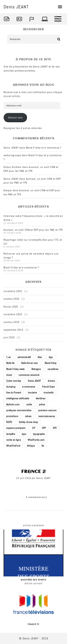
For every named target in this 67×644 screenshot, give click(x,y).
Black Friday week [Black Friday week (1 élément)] (15, 369)
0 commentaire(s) (36, 497)
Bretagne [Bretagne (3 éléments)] (36, 369)
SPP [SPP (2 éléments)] (44, 428)
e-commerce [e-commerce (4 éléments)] (29, 387)
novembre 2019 (13, 314)
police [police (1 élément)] (42, 404)
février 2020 (11, 307)
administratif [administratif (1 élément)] (24, 357)
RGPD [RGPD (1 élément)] (9, 422)
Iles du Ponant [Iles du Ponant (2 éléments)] (14, 393)
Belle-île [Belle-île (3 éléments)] (10, 363)
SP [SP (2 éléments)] (34, 428)
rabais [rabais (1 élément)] (28, 416)
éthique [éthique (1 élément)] (31, 446)
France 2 (33, 472)
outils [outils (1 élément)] (29, 404)
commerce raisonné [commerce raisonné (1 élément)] (29, 375)
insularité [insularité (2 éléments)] (49, 393)
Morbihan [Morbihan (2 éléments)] (41, 398)
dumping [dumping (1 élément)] (11, 387)
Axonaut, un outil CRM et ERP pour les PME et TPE (33, 230)
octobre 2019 (11, 322)
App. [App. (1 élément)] (51, 357)
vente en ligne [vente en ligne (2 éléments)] (14, 440)
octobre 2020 (11, 299)
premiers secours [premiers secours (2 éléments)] (47, 410)
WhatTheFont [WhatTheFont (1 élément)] (13, 446)
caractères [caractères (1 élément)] (53, 369)
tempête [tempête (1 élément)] (11, 434)
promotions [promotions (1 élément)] (12, 416)
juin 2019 (9, 337)
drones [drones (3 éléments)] (51, 381)
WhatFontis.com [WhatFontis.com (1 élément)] (36, 440)
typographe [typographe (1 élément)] (39, 434)
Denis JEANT (44, 478)
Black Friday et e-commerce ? (44, 148)
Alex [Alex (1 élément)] (40, 357)
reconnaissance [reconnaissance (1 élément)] (47, 416)
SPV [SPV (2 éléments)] (55, 428)
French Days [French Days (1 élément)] (48, 387)
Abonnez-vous (15, 118)
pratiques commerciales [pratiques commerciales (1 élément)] (19, 410)
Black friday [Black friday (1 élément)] (51, 363)
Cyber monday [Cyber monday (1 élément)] (14, 381)
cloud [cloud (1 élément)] (9, 375)
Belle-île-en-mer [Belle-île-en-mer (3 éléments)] (29, 363)
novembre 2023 (13, 291)
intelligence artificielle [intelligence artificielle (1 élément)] (18, 398)
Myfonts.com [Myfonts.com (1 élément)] (13, 404)
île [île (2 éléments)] (43, 446)
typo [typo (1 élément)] (24, 434)
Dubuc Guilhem (13, 167)
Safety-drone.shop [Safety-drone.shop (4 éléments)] (28, 422)
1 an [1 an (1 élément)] (8, 357)
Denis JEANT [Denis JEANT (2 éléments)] (34, 381)
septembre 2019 (13, 330)
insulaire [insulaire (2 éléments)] (32, 393)
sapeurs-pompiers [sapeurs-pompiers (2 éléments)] (16, 428)
